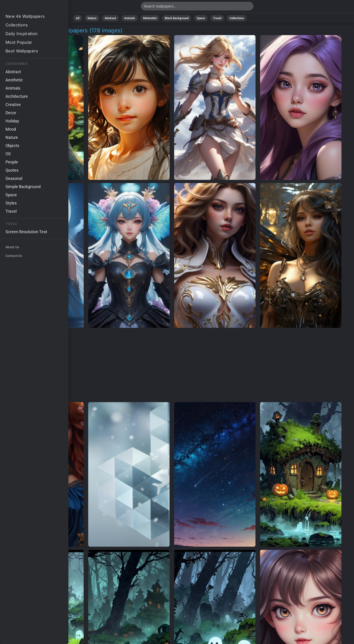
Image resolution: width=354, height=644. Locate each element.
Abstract (110, 18)
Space (201, 18)
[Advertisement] (172, 365)
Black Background (177, 18)
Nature (92, 18)
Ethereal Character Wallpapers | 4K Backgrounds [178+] (27, 7)
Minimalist (150, 18)
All (78, 18)
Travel (217, 18)
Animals (130, 18)
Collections (237, 18)
